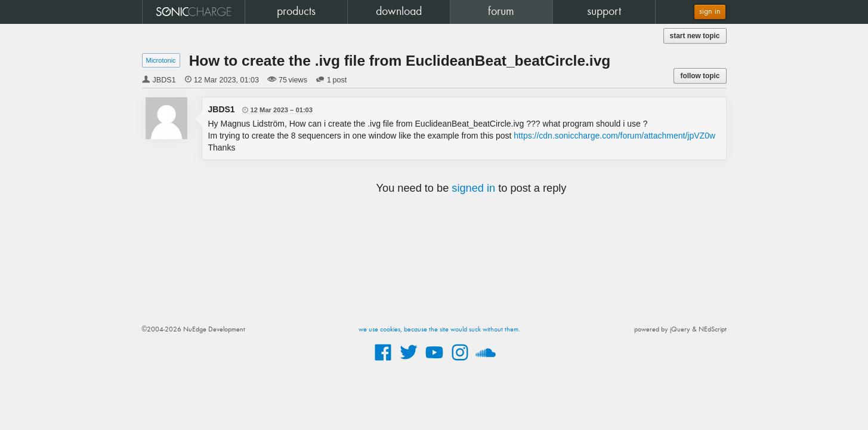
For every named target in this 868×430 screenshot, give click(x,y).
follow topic (700, 76)
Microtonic (161, 60)
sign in (710, 12)
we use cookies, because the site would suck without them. (439, 330)
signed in (473, 188)
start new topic (695, 36)
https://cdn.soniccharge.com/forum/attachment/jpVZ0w (614, 136)
